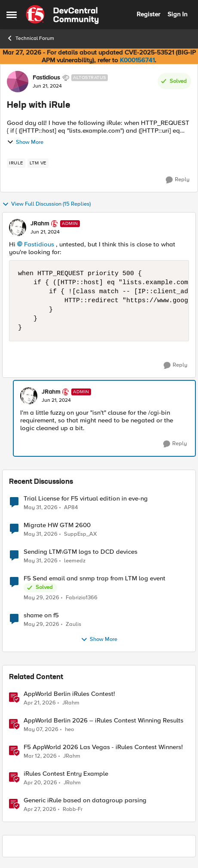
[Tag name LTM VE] (38, 163)
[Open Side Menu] (12, 15)
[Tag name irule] (16, 163)
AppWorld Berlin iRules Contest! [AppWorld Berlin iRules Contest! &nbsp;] (69, 694)
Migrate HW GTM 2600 (57, 525)
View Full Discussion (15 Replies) (46, 204)
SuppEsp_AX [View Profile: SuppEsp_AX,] (81, 534)
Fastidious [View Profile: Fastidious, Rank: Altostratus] (46, 78)
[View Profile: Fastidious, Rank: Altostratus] (18, 82)
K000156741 (137, 60)
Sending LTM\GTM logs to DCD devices (81, 552)
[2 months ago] (41, 507)
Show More (25, 142)
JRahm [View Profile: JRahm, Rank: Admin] (40, 224)
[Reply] (178, 180)
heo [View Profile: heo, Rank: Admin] (69, 730)
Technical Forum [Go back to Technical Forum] (30, 38)
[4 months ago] (40, 756)
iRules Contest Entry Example (66, 774)
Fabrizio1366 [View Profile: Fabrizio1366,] (82, 598)
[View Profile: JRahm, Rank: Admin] (18, 228)
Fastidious (39, 244)
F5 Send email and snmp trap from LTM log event (94, 578)
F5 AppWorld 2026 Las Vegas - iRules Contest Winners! (103, 747)
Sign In (177, 14)
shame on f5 (41, 615)
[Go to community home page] (62, 15)
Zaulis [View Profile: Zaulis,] (73, 624)
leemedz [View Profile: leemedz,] (75, 561)
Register (148, 14)
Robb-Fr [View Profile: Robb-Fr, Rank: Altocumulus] (73, 809)
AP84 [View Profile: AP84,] (71, 507)
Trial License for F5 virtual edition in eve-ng (86, 499)
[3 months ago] (40, 703)
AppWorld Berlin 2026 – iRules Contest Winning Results (104, 721)
